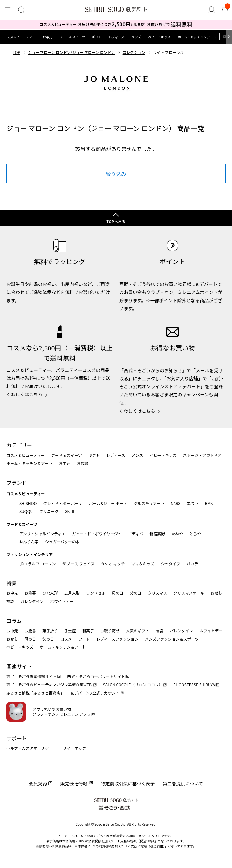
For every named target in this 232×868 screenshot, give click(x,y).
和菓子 (88, 630)
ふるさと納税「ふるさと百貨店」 (35, 693)
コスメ (66, 639)
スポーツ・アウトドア (202, 455)
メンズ (136, 37)
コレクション (134, 52)
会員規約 (38, 784)
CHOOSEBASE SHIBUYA (194, 684)
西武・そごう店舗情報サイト (31, 676)
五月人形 (72, 593)
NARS (176, 503)
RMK (209, 503)
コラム (14, 621)
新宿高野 (157, 533)
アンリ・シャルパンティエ (42, 533)
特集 (12, 583)
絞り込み (116, 174)
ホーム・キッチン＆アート (197, 37)
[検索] (22, 10)
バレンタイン (32, 601)
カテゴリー (19, 445)
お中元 (47, 37)
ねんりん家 (29, 541)
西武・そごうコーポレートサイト (96, 676)
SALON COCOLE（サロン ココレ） (133, 684)
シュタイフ (171, 564)
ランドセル (96, 593)
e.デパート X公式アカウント (95, 693)
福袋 (10, 601)
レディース (116, 37)
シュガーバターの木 (62, 541)
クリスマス (157, 593)
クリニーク (49, 511)
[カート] (224, 10)
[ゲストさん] (211, 10)
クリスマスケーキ (189, 593)
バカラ (192, 564)
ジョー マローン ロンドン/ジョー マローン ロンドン (71, 52)
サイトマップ (75, 748)
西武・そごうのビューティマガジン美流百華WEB (49, 684)
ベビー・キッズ (159, 37)
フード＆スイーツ (72, 37)
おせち (216, 593)
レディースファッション (117, 639)
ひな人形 (50, 593)
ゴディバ (135, 533)
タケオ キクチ (113, 564)
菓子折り (50, 630)
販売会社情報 (74, 784)
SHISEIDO (28, 503)
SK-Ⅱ (70, 511)
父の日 (136, 593)
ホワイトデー (62, 601)
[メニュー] (8, 10)
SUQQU (26, 511)
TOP (17, 52)
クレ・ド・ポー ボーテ (63, 503)
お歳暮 (83, 463)
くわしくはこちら (24, 394)
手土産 (70, 630)
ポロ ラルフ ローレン (37, 564)
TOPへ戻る (116, 221)
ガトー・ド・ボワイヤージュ (97, 533)
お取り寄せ (110, 630)
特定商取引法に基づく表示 (128, 784)
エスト (192, 503)
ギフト (97, 37)
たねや (177, 533)
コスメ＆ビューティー (19, 37)
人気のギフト (138, 630)
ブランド (17, 483)
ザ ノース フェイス (78, 564)
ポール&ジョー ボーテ (108, 503)
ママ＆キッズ (143, 564)
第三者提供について (183, 784)
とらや (195, 533)
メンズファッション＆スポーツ (172, 639)
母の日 (118, 593)
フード (84, 639)
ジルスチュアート (149, 503)
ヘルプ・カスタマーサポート (31, 748)
